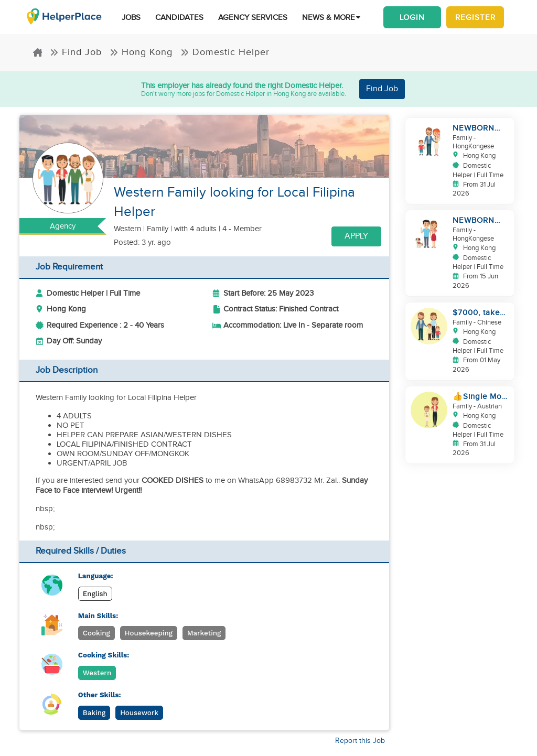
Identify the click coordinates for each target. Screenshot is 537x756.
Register (475, 17)
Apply (356, 236)
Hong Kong (141, 52)
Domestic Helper (225, 52)
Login (412, 17)
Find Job (76, 52)
